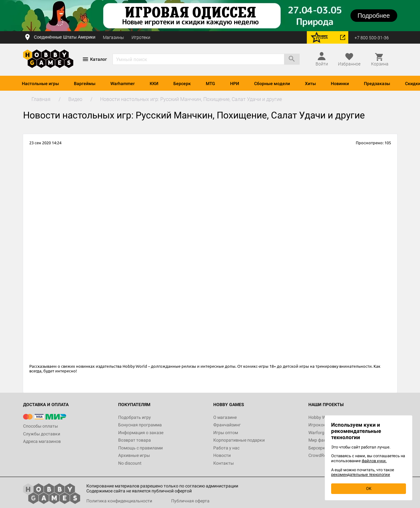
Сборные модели (272, 84)
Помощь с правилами (140, 448)
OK (369, 489)
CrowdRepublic (323, 455)
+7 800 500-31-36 (372, 38)
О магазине (225, 417)
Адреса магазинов (42, 441)
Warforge (317, 433)
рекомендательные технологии (361, 474)
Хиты (310, 84)
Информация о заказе (141, 433)
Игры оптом (226, 433)
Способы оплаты (41, 426)
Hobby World (321, 417)
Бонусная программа (140, 425)
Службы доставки (42, 434)
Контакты (224, 463)
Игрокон (317, 425)
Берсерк (182, 84)
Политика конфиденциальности (119, 501)
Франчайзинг (227, 425)
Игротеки (141, 37)
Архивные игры (134, 455)
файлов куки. (374, 461)
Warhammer (123, 84)
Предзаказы (377, 84)
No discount (130, 463)
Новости (222, 455)
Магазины (113, 37)
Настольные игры (40, 84)
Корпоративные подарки (239, 440)
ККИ (154, 84)
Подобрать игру (135, 417)
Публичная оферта (190, 501)
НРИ (235, 84)
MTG (210, 84)
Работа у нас (226, 448)
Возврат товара (135, 440)
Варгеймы (85, 84)
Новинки (340, 84)
